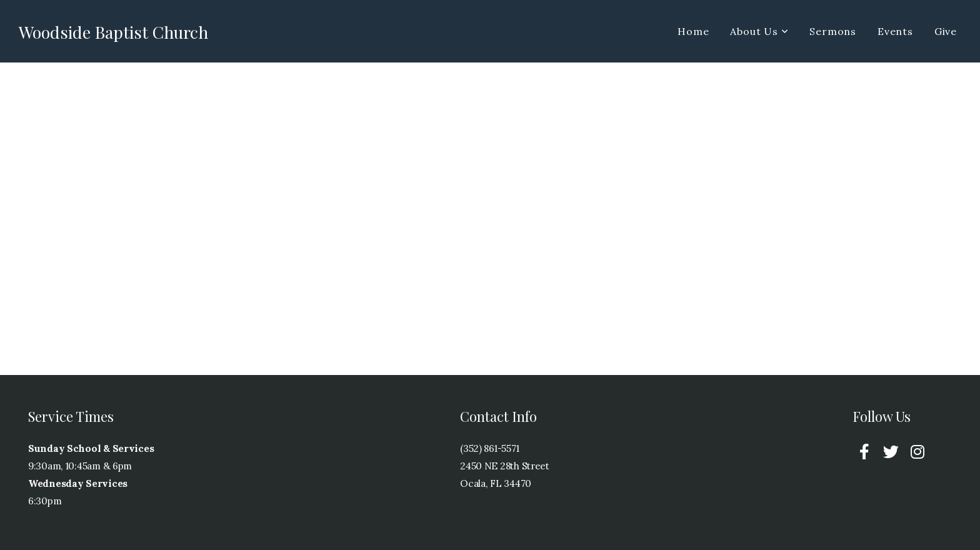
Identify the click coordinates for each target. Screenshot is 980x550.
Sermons (833, 31)
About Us (759, 31)
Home (693, 31)
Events (895, 31)
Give (946, 31)
